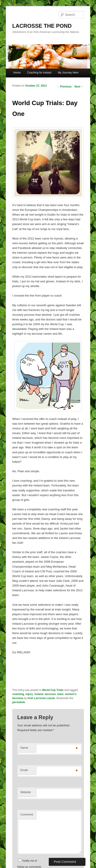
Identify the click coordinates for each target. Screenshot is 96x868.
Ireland (39, 694)
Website (26, 792)
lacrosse (50, 694)
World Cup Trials (53, 690)
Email (24, 770)
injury (29, 694)
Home (17, 73)
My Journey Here (68, 73)
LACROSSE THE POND (42, 26)
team (60, 694)
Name (24, 748)
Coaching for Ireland (39, 73)
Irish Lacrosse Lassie (41, 698)
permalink (19, 702)
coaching (18, 694)
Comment (27, 814)
